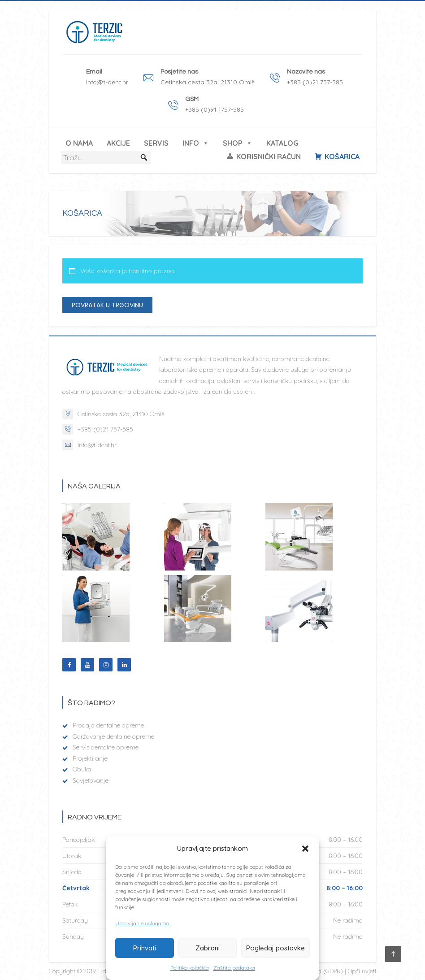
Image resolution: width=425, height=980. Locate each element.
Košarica (342, 157)
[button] (305, 849)
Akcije (118, 143)
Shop (238, 143)
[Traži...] (106, 157)
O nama (79, 143)
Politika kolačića (190, 968)
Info (196, 143)
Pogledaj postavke (275, 948)
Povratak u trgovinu (107, 305)
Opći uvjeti (362, 971)
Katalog (282, 143)
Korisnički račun (269, 157)
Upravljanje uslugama (142, 923)
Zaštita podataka (234, 968)
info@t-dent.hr (97, 445)
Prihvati (145, 948)
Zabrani (208, 948)
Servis (156, 143)
